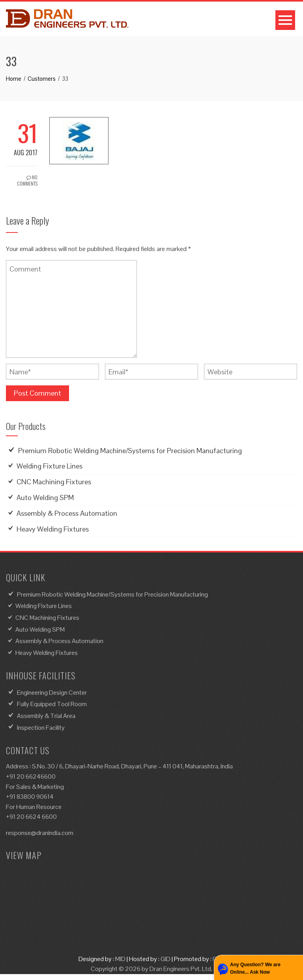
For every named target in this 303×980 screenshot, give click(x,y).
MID (120, 959)
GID (166, 959)
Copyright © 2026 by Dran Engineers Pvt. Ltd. (151, 969)
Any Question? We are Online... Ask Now (255, 968)
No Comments (27, 180)
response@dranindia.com (40, 833)
